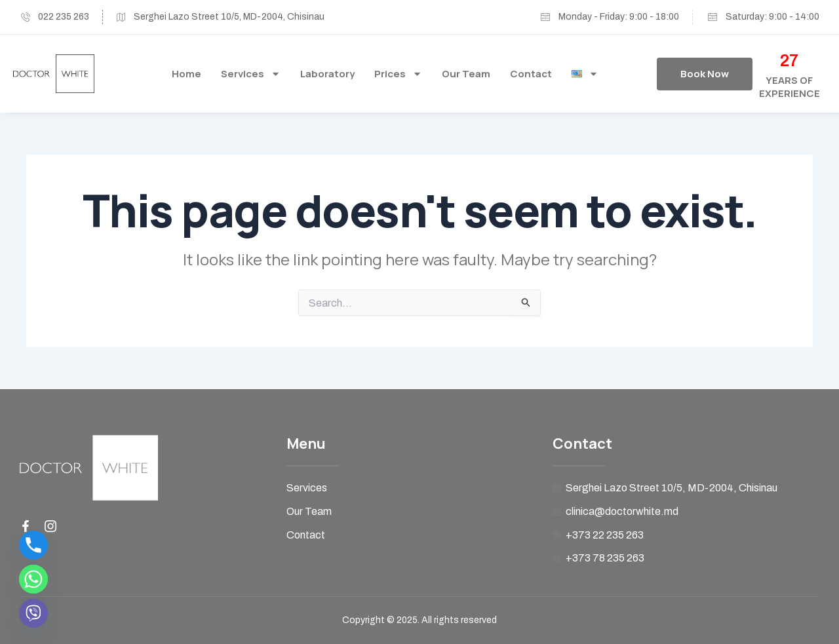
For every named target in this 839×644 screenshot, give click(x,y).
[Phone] (33, 545)
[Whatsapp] (33, 579)
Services (251, 74)
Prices (398, 74)
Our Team (466, 74)
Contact (531, 74)
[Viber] (33, 613)
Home (186, 74)
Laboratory (327, 74)
